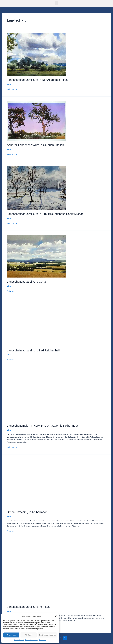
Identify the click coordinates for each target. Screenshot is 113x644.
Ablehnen (29, 635)
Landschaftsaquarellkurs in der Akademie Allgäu (38, 80)
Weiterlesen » (12, 89)
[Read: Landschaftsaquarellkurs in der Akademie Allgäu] (37, 54)
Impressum (43, 640)
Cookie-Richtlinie (19, 640)
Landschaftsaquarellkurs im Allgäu (29, 605)
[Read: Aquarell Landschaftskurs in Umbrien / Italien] (37, 121)
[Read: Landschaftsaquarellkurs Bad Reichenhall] (37, 323)
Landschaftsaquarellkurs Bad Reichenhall (33, 349)
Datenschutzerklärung (32, 640)
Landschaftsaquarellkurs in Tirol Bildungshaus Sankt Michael (46, 213)
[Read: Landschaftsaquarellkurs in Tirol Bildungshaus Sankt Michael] (37, 187)
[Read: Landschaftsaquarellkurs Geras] (37, 256)
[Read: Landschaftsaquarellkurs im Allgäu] (29, 571)
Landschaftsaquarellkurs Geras (27, 281)
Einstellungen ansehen (47, 635)
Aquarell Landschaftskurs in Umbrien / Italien (35, 145)
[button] (56, 616)
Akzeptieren (11, 635)
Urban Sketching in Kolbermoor (27, 510)
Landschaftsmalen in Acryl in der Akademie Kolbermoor (42, 424)
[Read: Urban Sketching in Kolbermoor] (40, 482)
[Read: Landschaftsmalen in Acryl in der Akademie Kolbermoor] (40, 395)
